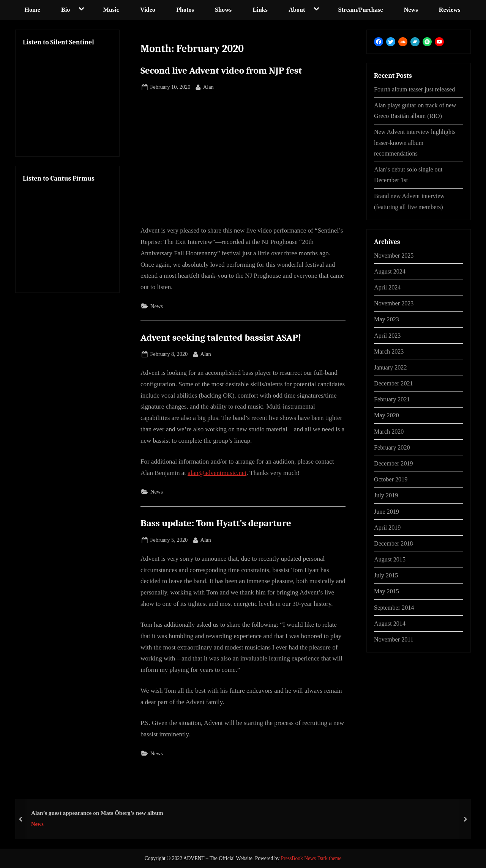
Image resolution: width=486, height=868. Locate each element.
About (297, 10)
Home (32, 10)
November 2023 (394, 303)
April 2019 (387, 528)
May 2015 (387, 591)
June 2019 (387, 512)
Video (148, 10)
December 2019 (394, 463)
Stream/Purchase (361, 10)
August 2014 (390, 623)
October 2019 (391, 479)
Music (111, 10)
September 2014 (394, 608)
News (411, 10)
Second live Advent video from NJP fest (221, 71)
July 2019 (386, 495)
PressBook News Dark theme (311, 858)
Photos (185, 10)
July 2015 (386, 575)
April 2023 (387, 336)
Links (260, 10)
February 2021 (392, 399)
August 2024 (390, 271)
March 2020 (389, 432)
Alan (208, 86)
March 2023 (389, 351)
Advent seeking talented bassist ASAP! (221, 338)
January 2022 (391, 367)
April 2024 (387, 287)
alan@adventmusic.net (217, 473)
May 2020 (387, 415)
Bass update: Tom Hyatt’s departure (216, 523)
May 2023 (387, 319)
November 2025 (394, 256)
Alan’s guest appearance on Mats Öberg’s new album (97, 812)
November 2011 (394, 639)
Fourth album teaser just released (414, 89)
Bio (65, 10)
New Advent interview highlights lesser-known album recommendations (415, 143)
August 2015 (390, 559)
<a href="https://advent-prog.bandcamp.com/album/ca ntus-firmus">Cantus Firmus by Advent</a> (67, 234)
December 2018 (394, 543)
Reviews (450, 10)
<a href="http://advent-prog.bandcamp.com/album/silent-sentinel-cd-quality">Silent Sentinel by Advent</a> (67, 98)
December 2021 (394, 383)
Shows (223, 10)
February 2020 (392, 447)
